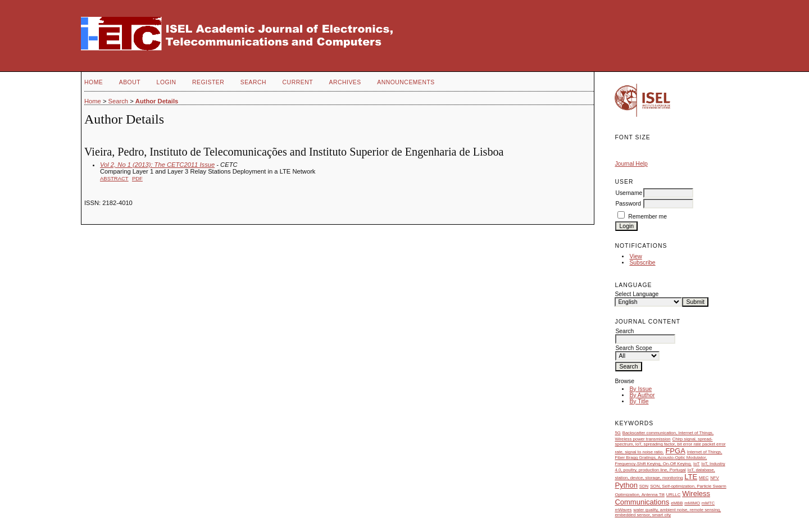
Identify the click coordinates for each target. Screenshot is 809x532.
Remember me (647, 217)
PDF (137, 178)
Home (94, 82)
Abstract (114, 178)
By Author (642, 395)
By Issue (640, 389)
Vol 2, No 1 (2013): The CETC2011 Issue (157, 165)
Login (167, 82)
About (130, 82)
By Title (639, 401)
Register (208, 82)
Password (628, 204)
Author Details (157, 101)
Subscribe (642, 263)
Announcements (406, 82)
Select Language (637, 294)
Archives (345, 82)
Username (629, 193)
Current (298, 82)
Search (253, 82)
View (635, 256)
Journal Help (631, 164)
